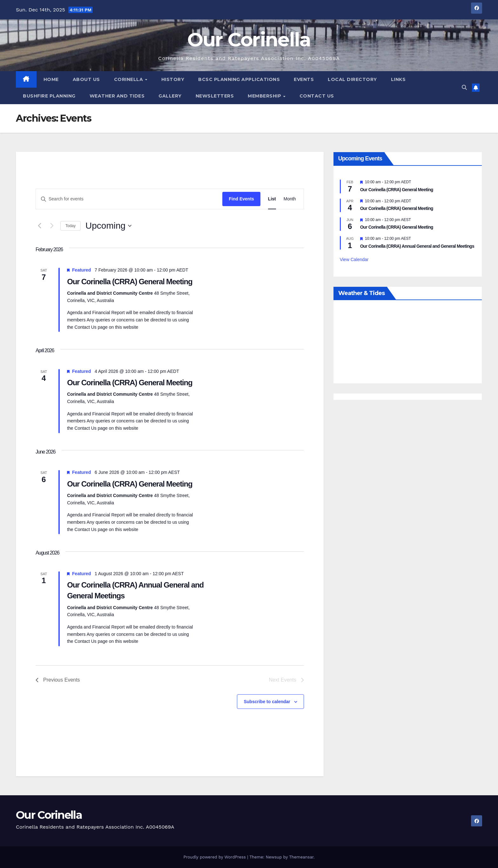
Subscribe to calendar (267, 702)
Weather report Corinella (408, 377)
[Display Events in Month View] (290, 199)
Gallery (170, 96)
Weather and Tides (117, 96)
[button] (464, 87)
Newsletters (215, 96)
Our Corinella (249, 40)
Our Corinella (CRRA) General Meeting (130, 282)
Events (304, 79)
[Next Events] (52, 226)
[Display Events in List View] (272, 199)
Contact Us (317, 96)
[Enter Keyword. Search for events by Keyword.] (129, 199)
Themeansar (301, 857)
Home (51, 79)
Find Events (241, 199)
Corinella (129, 79)
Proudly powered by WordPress (215, 857)
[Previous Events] (39, 226)
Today (71, 226)
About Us (86, 79)
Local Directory (352, 79)
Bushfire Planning (49, 96)
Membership (265, 96)
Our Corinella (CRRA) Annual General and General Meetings (417, 246)
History (173, 79)
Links (398, 79)
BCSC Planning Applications (239, 79)
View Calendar (354, 259)
